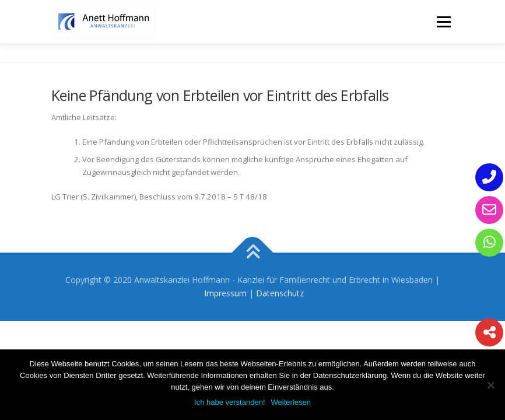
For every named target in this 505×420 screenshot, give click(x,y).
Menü (443, 22)
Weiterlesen (291, 402)
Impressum (225, 293)
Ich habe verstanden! (229, 402)
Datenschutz (280, 293)
